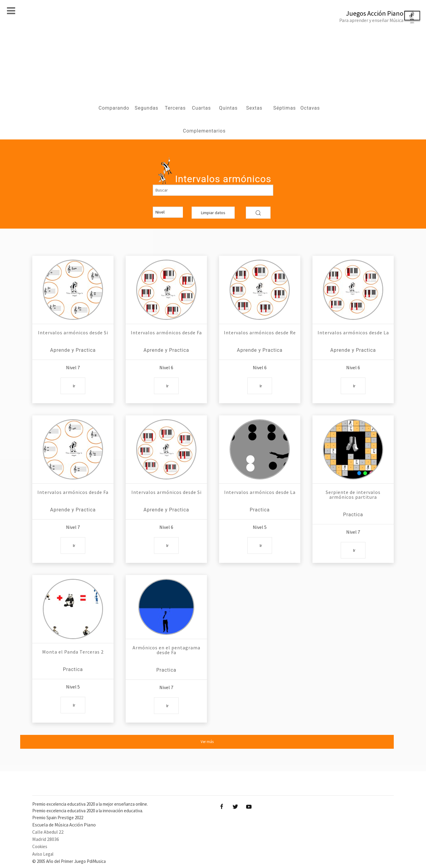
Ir (74, 386)
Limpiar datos (213, 213)
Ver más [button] (207, 742)
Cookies (40, 846)
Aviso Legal (43, 854)
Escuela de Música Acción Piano (64, 825)
